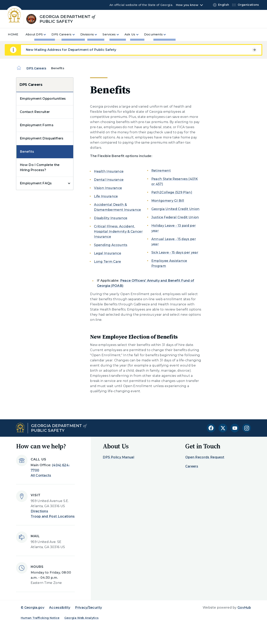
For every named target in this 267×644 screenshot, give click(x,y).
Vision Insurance (108, 188)
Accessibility (60, 608)
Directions (39, 511)
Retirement (161, 171)
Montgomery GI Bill (168, 201)
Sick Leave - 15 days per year (175, 252)
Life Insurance (106, 196)
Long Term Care (107, 262)
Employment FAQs (36, 183)
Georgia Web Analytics (82, 618)
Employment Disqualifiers (42, 138)
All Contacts (41, 475)
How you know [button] (187, 5)
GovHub (244, 608)
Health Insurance (109, 171)
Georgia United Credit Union (176, 209)
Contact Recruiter (35, 112)
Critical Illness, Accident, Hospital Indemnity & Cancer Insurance (118, 232)
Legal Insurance (108, 253)
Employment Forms (37, 125)
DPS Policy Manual (118, 457)
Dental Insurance (109, 180)
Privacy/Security (88, 608)
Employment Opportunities (43, 99)
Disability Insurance (111, 218)
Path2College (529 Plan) (172, 192)
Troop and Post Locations (53, 516)
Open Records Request (205, 457)
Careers (192, 466)
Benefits (27, 152)
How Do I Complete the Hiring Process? (40, 167)
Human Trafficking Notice (40, 618)
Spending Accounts (111, 245)
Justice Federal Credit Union (175, 217)
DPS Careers (36, 68)
